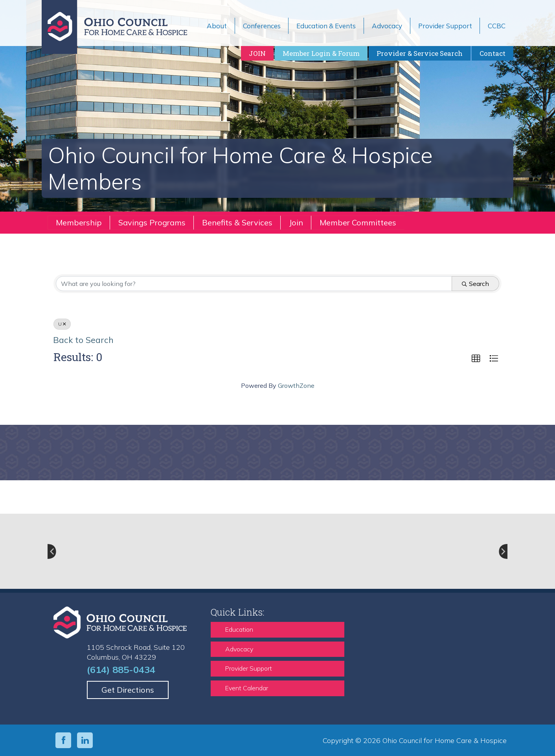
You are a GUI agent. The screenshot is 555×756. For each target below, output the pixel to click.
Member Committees (358, 222)
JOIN (257, 53)
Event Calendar (247, 688)
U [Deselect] (62, 324)
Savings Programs (152, 222)
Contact (493, 53)
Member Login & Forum (321, 53)
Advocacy (239, 649)
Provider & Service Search (420, 53)
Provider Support (249, 668)
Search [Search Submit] (475, 284)
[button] (476, 359)
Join (296, 222)
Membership (79, 222)
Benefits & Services (237, 222)
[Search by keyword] (254, 284)
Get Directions (128, 690)
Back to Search (83, 340)
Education (239, 629)
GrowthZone (296, 385)
